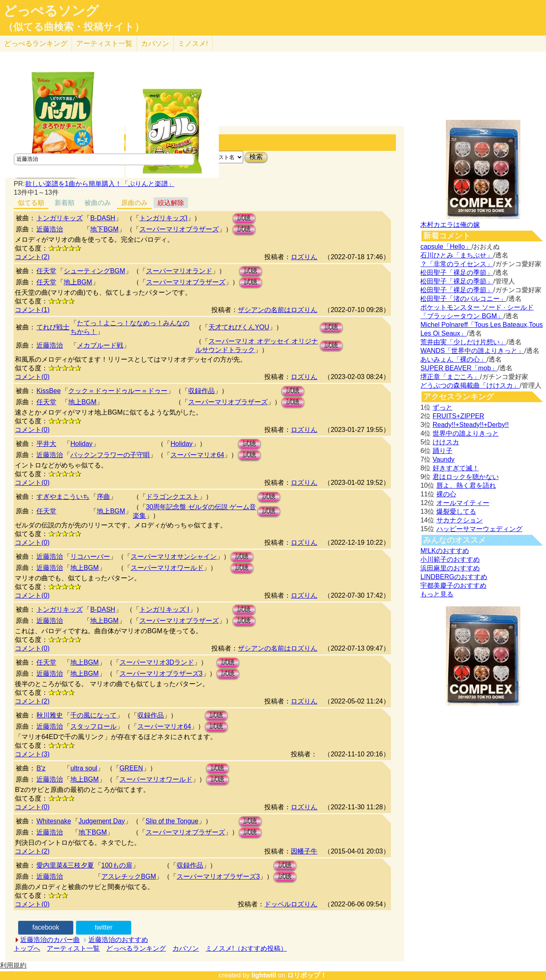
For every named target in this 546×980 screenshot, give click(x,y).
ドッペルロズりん (291, 904)
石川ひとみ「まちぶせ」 (457, 255)
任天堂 (46, 271)
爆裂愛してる (456, 511)
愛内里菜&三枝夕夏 (65, 865)
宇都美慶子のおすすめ (453, 585)
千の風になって (93, 715)
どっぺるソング (51, 11)
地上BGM (78, 282)
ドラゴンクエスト (172, 497)
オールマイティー (463, 503)
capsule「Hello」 (446, 247)
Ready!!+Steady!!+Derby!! (471, 425)
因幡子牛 (304, 851)
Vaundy (444, 459)
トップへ (27, 948)
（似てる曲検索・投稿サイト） (74, 27)
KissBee (49, 391)
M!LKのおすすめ (444, 551)
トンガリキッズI (163, 218)
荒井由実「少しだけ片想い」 (463, 342)
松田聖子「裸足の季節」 (457, 273)
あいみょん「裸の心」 (453, 359)
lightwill (264, 975)
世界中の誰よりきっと (466, 433)
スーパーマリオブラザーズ (179, 229)
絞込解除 (171, 203)
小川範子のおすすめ (450, 559)
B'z (41, 768)
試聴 (244, 218)
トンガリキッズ (60, 218)
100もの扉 (117, 865)
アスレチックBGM (129, 876)
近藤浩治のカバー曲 (50, 940)
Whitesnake (54, 821)
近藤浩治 (50, 229)
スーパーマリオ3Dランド (157, 662)
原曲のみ (134, 203)
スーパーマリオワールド (167, 568)
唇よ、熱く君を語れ (466, 485)
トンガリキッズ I (164, 609)
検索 (256, 157)
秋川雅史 (50, 715)
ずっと (443, 407)
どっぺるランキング (136, 948)
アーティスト (104, 44)
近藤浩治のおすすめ (118, 940)
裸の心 (446, 494)
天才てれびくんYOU (239, 327)
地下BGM (104, 229)
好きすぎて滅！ (456, 468)
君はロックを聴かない (466, 477)
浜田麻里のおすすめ (450, 568)
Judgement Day (102, 821)
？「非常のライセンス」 (457, 264)
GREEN (131, 768)
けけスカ (446, 442)
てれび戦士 (53, 327)
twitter (104, 927)
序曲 (103, 497)
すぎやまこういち (63, 497)
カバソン (155, 44)
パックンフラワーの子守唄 (110, 455)
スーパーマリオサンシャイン (174, 557)
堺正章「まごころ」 (450, 377)
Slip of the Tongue (172, 821)
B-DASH (103, 218)
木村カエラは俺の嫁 (450, 225)
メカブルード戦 (100, 345)
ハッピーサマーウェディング (479, 529)
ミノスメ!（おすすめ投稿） (246, 948)
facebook (46, 927)
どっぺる (36, 44)
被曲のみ (98, 203)
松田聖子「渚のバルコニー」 (463, 299)
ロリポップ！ (307, 975)
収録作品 (201, 391)
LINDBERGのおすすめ (454, 577)
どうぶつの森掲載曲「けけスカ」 (470, 385)
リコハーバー (90, 557)
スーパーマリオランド (179, 271)
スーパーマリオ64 (197, 455)
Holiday (81, 444)
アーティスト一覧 (73, 948)
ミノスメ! (193, 44)
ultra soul (84, 768)
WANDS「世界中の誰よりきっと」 (472, 351)
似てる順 (31, 203)
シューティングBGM (94, 271)
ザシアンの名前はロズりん (278, 310)
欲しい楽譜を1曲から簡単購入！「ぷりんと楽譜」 (100, 184)
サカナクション (460, 520)
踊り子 (443, 451)
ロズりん (304, 257)
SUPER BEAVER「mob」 (459, 368)
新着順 (65, 203)
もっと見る (437, 594)
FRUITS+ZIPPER (459, 416)
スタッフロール (93, 726)
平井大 (46, 444)
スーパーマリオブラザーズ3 (161, 674)
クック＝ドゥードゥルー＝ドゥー (118, 391)
